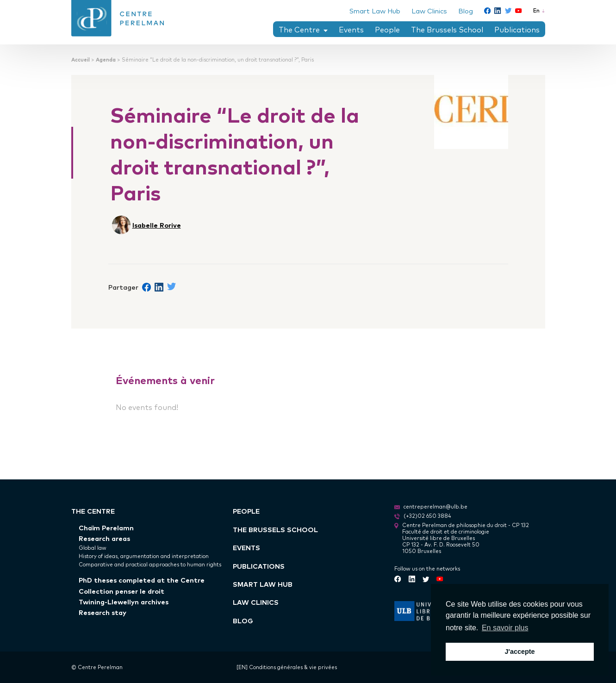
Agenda (106, 59)
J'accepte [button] (520, 652)
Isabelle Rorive (157, 225)
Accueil (81, 59)
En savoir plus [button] (505, 628)
